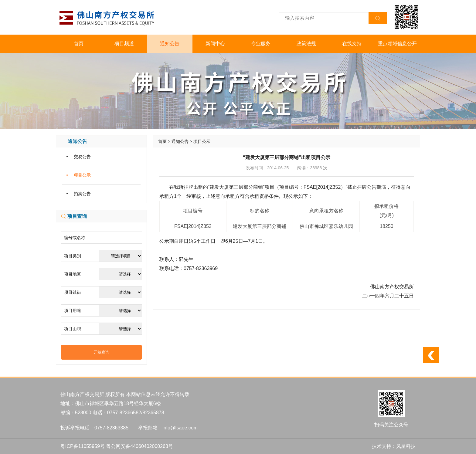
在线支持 (352, 44)
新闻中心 (215, 44)
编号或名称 (75, 238)
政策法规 (306, 44)
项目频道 (124, 44)
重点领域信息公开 (397, 44)
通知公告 (170, 44)
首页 (79, 44)
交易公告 (82, 157)
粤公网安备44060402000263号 (139, 446)
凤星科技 (406, 446)
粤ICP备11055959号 (83, 446)
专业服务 (261, 44)
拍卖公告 (82, 194)
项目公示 (82, 175)
